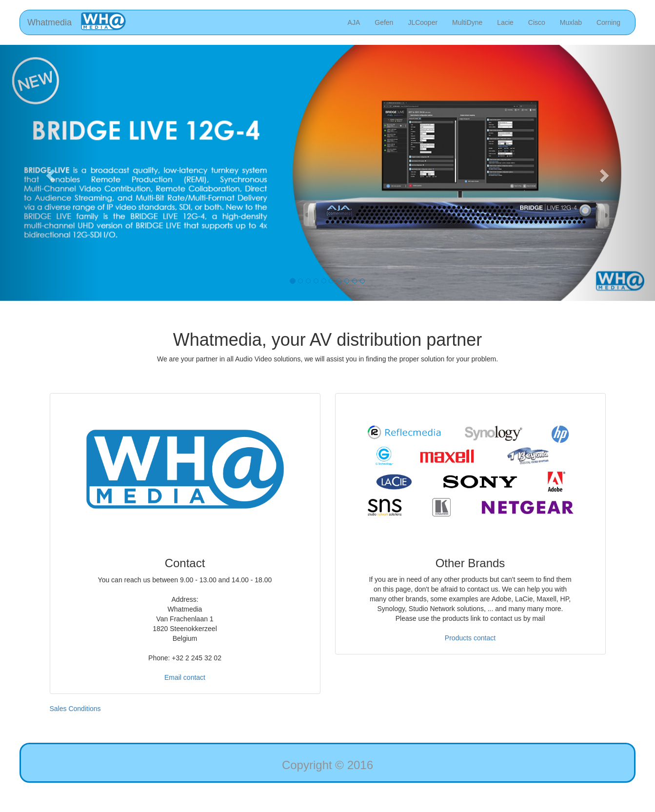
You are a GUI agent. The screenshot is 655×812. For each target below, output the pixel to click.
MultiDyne (467, 22)
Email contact (185, 677)
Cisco (537, 22)
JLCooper (423, 22)
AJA (354, 22)
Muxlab (571, 22)
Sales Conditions (75, 709)
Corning (608, 22)
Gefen (384, 22)
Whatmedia (50, 22)
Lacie (505, 22)
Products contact (470, 638)
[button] (49, 173)
